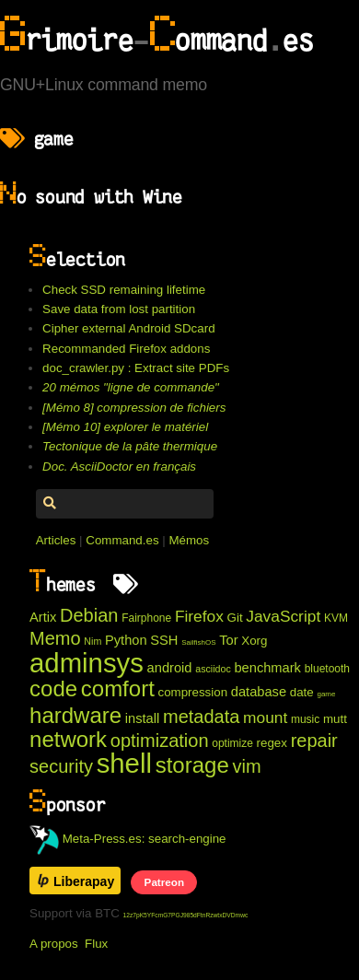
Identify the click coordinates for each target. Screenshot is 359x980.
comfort (118, 688)
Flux (96, 944)
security (61, 766)
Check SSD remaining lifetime (124, 290)
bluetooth (327, 669)
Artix (43, 617)
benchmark (267, 668)
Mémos (189, 540)
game (326, 694)
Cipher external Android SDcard (128, 328)
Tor (228, 640)
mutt (335, 719)
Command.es (122, 540)
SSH (164, 640)
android (170, 668)
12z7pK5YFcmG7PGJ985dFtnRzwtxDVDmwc (186, 915)
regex (272, 743)
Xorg (254, 641)
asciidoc (213, 669)
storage (192, 765)
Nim (93, 641)
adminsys (87, 663)
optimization (160, 741)
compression (193, 692)
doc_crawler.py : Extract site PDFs (136, 368)
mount (265, 717)
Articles (56, 540)
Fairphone (146, 618)
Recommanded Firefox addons (126, 349)
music (305, 719)
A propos (54, 944)
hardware (75, 715)
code (53, 688)
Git (235, 618)
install (142, 718)
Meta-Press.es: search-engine (128, 839)
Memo (55, 638)
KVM (336, 618)
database (259, 692)
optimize (232, 743)
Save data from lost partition (119, 309)
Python (126, 640)
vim (246, 766)
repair (314, 741)
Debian (89, 615)
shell (124, 763)
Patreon (164, 882)
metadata (201, 717)
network (68, 739)
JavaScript (283, 616)
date (302, 692)
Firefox (199, 616)
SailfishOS (198, 642)
